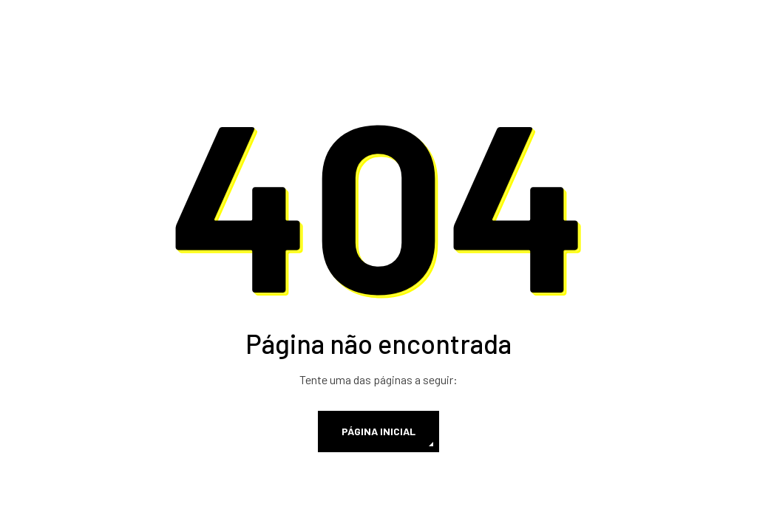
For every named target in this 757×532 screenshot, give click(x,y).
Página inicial (378, 431)
